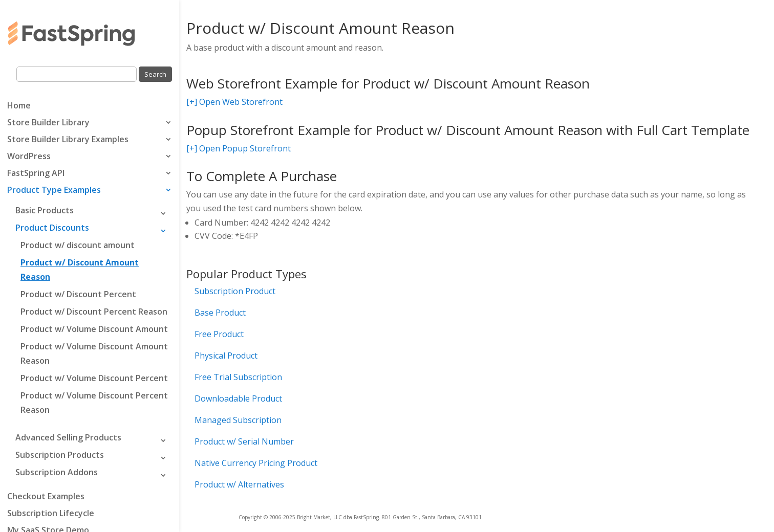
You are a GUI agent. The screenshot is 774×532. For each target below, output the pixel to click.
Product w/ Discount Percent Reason (94, 312)
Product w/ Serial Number (244, 441)
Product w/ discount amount (78, 245)
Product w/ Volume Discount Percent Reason (94, 403)
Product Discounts (52, 228)
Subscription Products (60, 455)
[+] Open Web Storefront (234, 102)
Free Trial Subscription (238, 377)
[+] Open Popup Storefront (239, 148)
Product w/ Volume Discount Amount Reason (94, 353)
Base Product (220, 313)
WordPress (29, 157)
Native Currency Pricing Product (256, 463)
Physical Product (226, 356)
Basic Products (45, 210)
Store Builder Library (48, 123)
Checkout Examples (46, 497)
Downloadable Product (238, 398)
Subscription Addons (57, 472)
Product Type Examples (54, 191)
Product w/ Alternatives (239, 484)
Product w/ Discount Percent (78, 294)
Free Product (219, 334)
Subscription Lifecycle (51, 514)
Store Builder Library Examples (68, 140)
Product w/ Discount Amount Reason (80, 270)
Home (19, 106)
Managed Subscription (238, 420)
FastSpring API (36, 174)
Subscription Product (235, 291)
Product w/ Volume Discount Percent (94, 378)
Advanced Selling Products (68, 437)
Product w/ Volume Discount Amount (94, 329)
